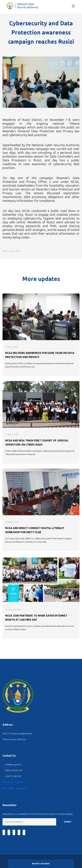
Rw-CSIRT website (15, 789)
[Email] (29, 822)
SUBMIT (68, 822)
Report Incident (41, 864)
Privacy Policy (13, 782)
